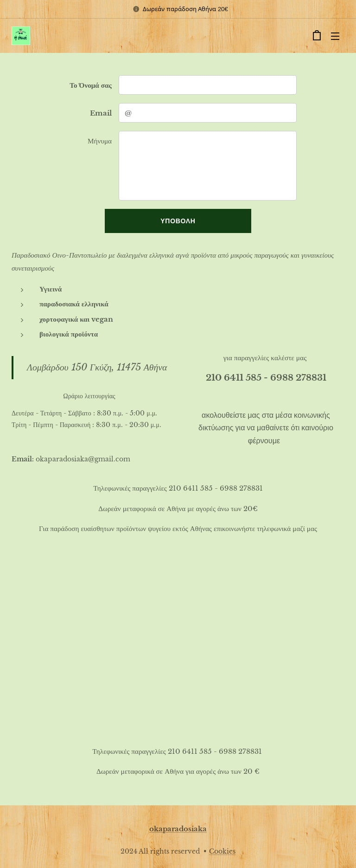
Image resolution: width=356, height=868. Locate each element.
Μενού (335, 36)
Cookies (222, 851)
